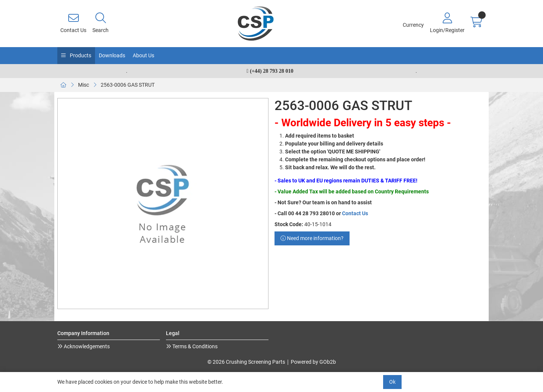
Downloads (112, 55)
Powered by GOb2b (313, 362)
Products (80, 55)
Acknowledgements (86, 346)
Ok (392, 382)
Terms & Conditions (194, 346)
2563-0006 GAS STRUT (128, 85)
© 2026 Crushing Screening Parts (246, 362)
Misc (84, 85)
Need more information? (312, 238)
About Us (143, 55)
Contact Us (355, 213)
